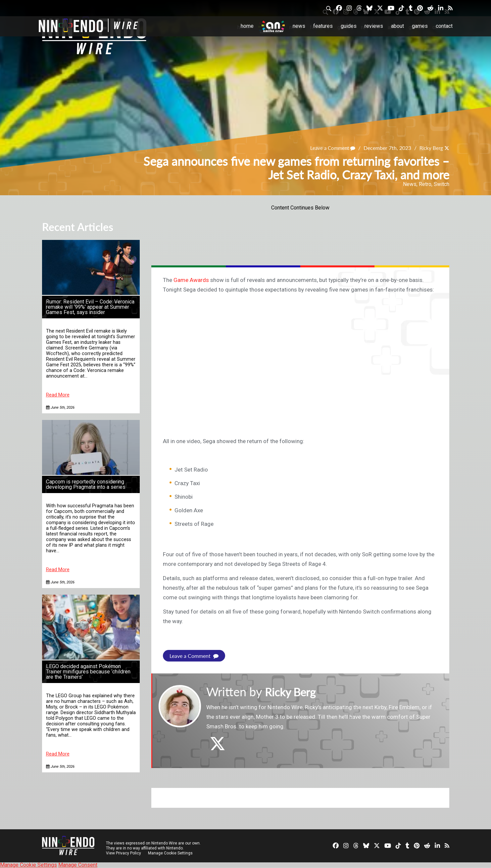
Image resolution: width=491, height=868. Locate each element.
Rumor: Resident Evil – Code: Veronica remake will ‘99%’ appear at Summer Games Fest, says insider (90, 307)
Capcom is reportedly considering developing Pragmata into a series (86, 484)
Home (247, 26)
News (299, 26)
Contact (444, 26)
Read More (58, 395)
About (397, 26)
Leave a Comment (330, 148)
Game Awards (191, 280)
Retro (425, 184)
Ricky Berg (430, 148)
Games (420, 26)
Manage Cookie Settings (171, 853)
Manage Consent (78, 865)
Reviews (374, 26)
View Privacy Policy (123, 853)
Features (323, 26)
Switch (442, 184)
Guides (349, 26)
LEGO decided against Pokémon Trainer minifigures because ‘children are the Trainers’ (88, 672)
